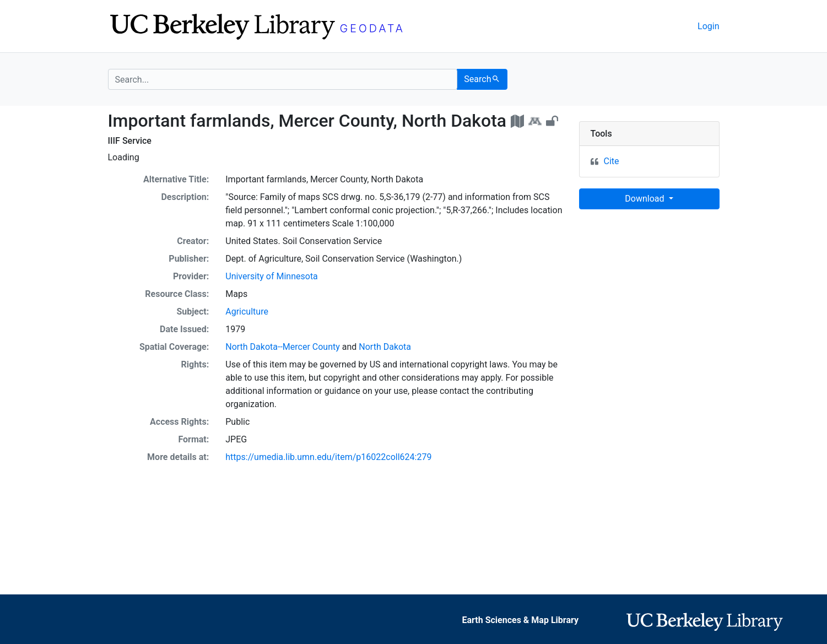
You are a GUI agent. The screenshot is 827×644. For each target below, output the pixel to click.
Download (645, 199)
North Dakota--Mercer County (283, 347)
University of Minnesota (272, 276)
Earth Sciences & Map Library (520, 620)
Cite (612, 161)
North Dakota (385, 347)
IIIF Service (130, 141)
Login (708, 26)
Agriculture (247, 312)
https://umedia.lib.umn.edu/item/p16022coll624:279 (328, 457)
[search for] (283, 79)
